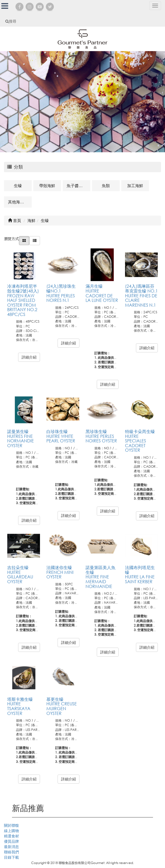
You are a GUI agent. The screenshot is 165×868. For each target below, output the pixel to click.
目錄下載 (11, 857)
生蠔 (18, 186)
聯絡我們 (11, 852)
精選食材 (11, 836)
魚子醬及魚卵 (79, 186)
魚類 (106, 186)
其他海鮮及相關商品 (20, 202)
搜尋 (11, 21)
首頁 (15, 220)
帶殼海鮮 (47, 186)
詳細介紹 (29, 357)
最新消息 (11, 847)
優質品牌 (11, 841)
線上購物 (11, 831)
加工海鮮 (135, 186)
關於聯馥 (11, 825)
